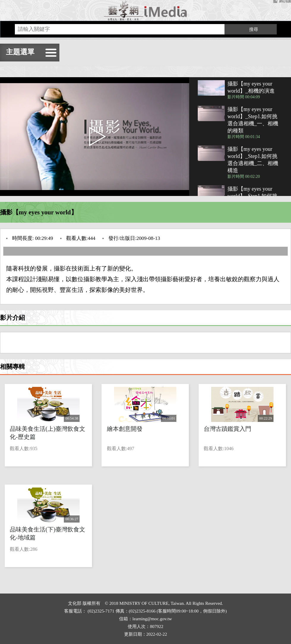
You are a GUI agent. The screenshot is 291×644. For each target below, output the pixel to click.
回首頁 (145, 10)
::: (2, 68)
